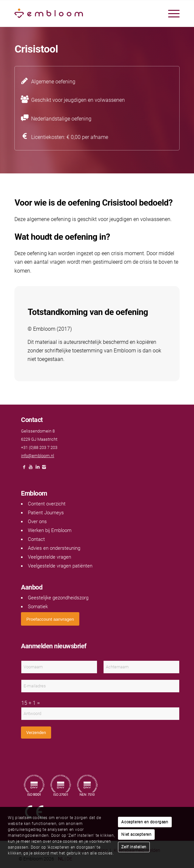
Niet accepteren (136, 835)
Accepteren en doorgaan (145, 822)
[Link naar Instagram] (44, 469)
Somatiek (38, 607)
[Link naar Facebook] (24, 469)
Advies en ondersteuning (54, 548)
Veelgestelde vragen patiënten (60, 566)
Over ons (37, 522)
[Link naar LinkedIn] (37, 469)
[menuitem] (171, 13)
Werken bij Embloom (50, 530)
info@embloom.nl (38, 456)
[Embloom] (80, 13)
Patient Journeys (46, 513)
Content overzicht (47, 504)
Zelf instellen (134, 847)
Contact (36, 539)
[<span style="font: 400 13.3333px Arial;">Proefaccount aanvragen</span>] (50, 619)
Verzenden (36, 733)
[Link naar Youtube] (31, 469)
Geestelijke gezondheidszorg (58, 598)
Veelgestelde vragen (49, 557)
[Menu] (171, 13)
